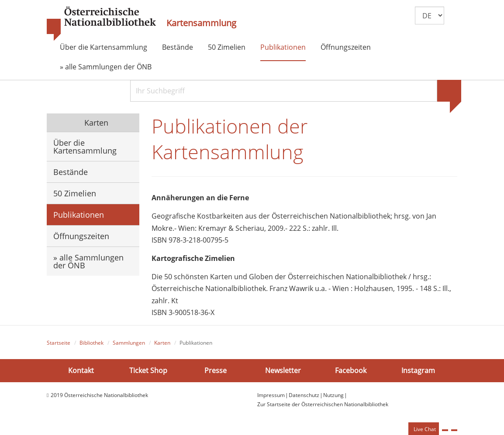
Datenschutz (304, 395)
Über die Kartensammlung (104, 47)
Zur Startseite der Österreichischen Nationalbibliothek (323, 404)
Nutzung (333, 395)
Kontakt (81, 370)
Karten (95, 123)
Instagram (418, 370)
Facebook (351, 370)
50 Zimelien (227, 47)
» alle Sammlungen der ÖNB (106, 67)
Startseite (59, 343)
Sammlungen (129, 343)
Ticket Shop (148, 370)
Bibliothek (91, 343)
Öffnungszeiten (346, 47)
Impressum (271, 395)
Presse (216, 370)
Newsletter (283, 370)
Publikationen (283, 47)
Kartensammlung (201, 23)
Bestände (178, 47)
